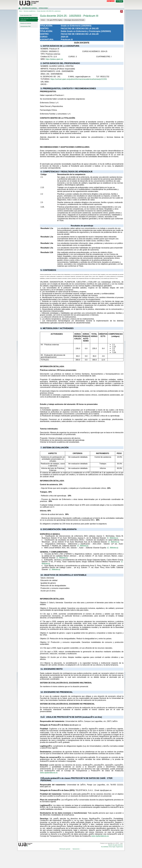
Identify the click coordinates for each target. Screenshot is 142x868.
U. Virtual (119, 1)
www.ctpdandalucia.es (49, 773)
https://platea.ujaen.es (54, 59)
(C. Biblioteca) (112, 538)
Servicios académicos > (30, 11)
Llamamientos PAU (25, 26)
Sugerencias (119, 847)
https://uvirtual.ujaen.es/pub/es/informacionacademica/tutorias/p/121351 (79, 79)
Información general (30, 8)
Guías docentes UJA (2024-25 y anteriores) (29, 19)
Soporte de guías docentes (115, 845)
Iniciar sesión (111, 1)
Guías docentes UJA (26, 15)
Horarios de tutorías (26, 23)
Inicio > (21, 11)
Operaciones (43, 8)
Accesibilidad (105, 847)
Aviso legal (112, 847)
